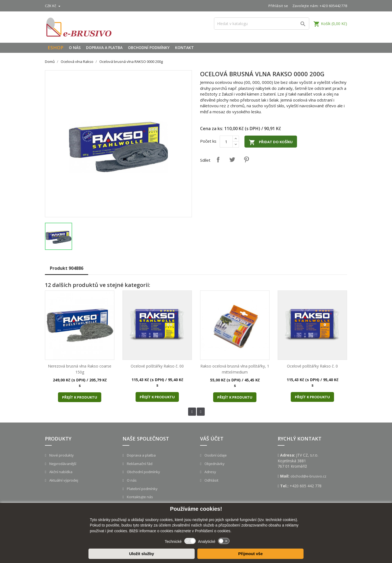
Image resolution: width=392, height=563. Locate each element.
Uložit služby (142, 554)
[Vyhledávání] (262, 24)
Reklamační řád (139, 464)
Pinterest (246, 160)
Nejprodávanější (62, 464)
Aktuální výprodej (63, 480)
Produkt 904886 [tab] (67, 268)
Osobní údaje (215, 455)
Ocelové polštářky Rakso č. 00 (157, 366)
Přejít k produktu (80, 397)
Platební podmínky (142, 489)
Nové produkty (61, 455)
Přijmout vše (250, 554)
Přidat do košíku (271, 142)
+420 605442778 (333, 6)
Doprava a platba (104, 48)
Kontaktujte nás (140, 497)
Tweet (232, 160)
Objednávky (214, 464)
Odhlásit (211, 480)
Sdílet (218, 160)
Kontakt (184, 48)
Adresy (210, 472)
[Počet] (226, 142)
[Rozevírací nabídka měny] (53, 6)
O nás (75, 48)
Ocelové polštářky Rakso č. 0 (312, 366)
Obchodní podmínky (149, 48)
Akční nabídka (60, 472)
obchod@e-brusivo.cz (308, 476)
